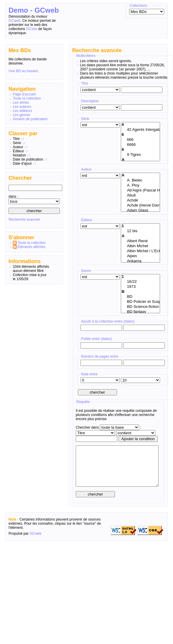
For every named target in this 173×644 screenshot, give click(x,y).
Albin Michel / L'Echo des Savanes (140, 251)
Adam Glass (140, 210)
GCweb (14, 21)
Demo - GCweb (34, 10)
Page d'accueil (24, 94)
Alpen (140, 256)
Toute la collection (27, 98)
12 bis (140, 231)
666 (140, 140)
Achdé (140, 200)
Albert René (140, 241)
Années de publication (30, 119)
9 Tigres (140, 155)
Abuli (140, 195)
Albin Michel (140, 246)
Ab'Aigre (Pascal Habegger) (140, 190)
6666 (140, 145)
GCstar (32, 29)
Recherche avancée (24, 219)
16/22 (140, 282)
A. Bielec (140, 180)
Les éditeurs (22, 111)
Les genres (21, 115)
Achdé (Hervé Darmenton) (140, 205)
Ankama (140, 261)
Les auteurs (22, 107)
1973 (140, 287)
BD (140, 297)
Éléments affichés (31, 247)
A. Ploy (140, 185)
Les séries (21, 103)
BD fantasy (140, 312)
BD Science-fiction (140, 307)
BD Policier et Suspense (140, 302)
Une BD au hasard (23, 71)
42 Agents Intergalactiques (140, 130)
